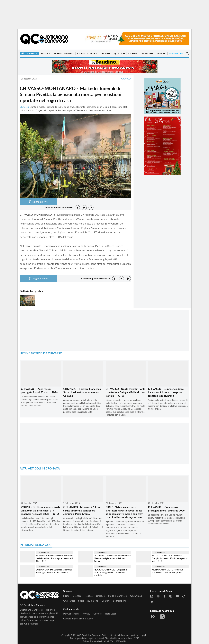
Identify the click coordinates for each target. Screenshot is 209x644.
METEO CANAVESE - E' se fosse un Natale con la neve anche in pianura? (168, 571)
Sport (81, 601)
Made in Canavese (64, 53)
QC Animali (136, 596)
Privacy (86, 614)
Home (66, 596)
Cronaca (32, 53)
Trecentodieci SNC (98, 641)
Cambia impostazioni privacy (78, 618)
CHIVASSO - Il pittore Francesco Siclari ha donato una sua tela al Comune (82, 392)
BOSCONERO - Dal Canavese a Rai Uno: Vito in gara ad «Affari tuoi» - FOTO (54, 571)
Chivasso (24, 107)
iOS (26, 624)
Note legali (111, 614)
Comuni (161, 53)
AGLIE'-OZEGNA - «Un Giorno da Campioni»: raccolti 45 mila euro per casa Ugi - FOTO (170, 558)
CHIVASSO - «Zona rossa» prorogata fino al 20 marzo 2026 (39, 391)
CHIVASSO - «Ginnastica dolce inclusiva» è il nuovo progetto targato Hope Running (166, 392)
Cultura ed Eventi (87, 53)
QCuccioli (119, 53)
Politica (46, 53)
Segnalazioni (177, 53)
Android (34, 624)
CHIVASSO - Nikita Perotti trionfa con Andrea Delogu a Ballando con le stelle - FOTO (125, 392)
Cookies (98, 614)
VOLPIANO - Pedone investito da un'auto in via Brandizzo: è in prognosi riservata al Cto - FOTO (40, 510)
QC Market (69, 601)
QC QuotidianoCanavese (89, 635)
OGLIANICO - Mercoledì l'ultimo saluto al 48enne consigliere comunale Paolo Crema (82, 510)
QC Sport (133, 53)
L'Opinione (148, 53)
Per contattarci (71, 614)
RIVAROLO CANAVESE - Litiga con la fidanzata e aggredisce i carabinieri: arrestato (111, 572)
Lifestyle (105, 53)
